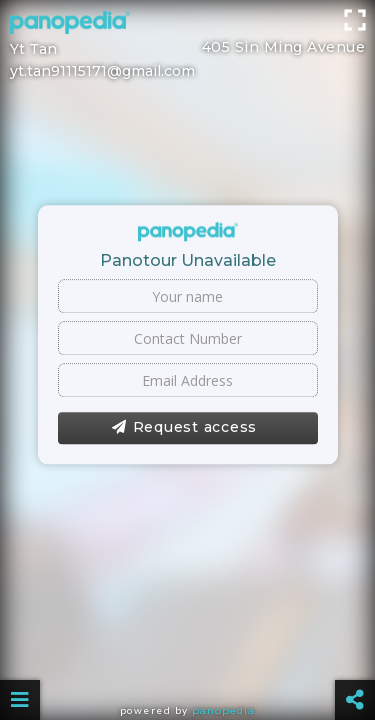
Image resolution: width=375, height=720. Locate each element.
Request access (184, 428)
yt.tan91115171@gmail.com (102, 71)
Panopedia (223, 710)
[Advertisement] (187, 25)
